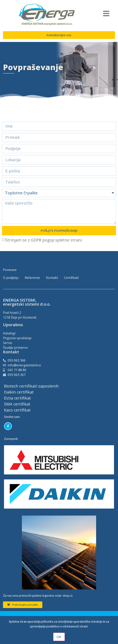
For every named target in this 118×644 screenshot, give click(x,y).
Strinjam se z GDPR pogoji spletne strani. (44, 240)
